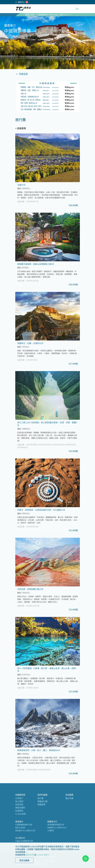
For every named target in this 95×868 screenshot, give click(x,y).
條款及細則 (20, 808)
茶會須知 (19, 804)
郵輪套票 (41, 804)
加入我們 (19, 801)
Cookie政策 (20, 814)
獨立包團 (69, 798)
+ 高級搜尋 (21, 128)
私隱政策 (19, 811)
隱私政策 (30, 855)
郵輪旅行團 (42, 801)
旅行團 (40, 798)
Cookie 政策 (42, 855)
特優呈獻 (23, 74)
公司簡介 (19, 798)
